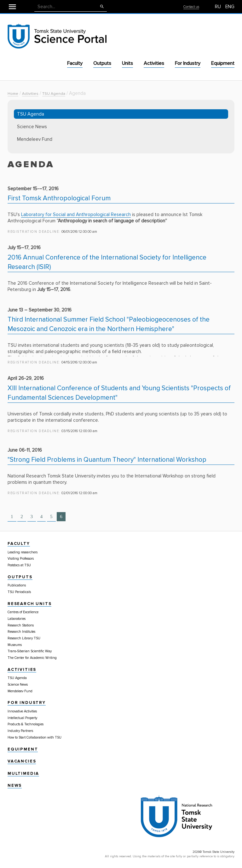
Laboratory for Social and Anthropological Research (76, 214)
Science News (32, 127)
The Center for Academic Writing (32, 658)
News (15, 785)
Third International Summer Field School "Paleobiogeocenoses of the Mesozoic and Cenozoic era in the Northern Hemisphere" (109, 324)
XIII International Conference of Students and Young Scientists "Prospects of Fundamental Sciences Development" (119, 393)
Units (127, 63)
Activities (154, 63)
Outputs (102, 63)
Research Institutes (21, 632)
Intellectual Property (22, 718)
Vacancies (22, 761)
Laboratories (17, 619)
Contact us (191, 7)
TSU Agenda (54, 94)
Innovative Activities (22, 711)
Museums (15, 645)
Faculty (75, 63)
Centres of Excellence (23, 612)
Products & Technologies (26, 724)
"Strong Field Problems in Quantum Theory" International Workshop (107, 460)
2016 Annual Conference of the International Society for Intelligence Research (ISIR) (107, 262)
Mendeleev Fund (35, 139)
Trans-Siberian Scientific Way (30, 651)
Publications (17, 585)
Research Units (29, 604)
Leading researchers (23, 552)
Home (13, 94)
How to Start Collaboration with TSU (35, 737)
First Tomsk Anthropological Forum (59, 198)
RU (218, 7)
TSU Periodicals (19, 592)
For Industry (188, 63)
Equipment (223, 63)
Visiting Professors (21, 559)
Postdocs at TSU (19, 565)
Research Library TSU (24, 638)
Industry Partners (20, 731)
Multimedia (23, 774)
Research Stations (21, 625)
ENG (230, 7)
